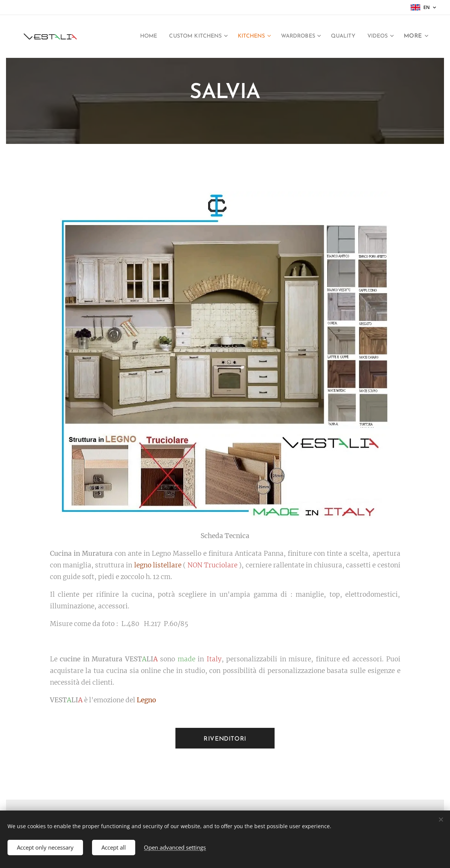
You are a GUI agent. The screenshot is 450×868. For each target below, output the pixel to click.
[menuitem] (126, 36)
